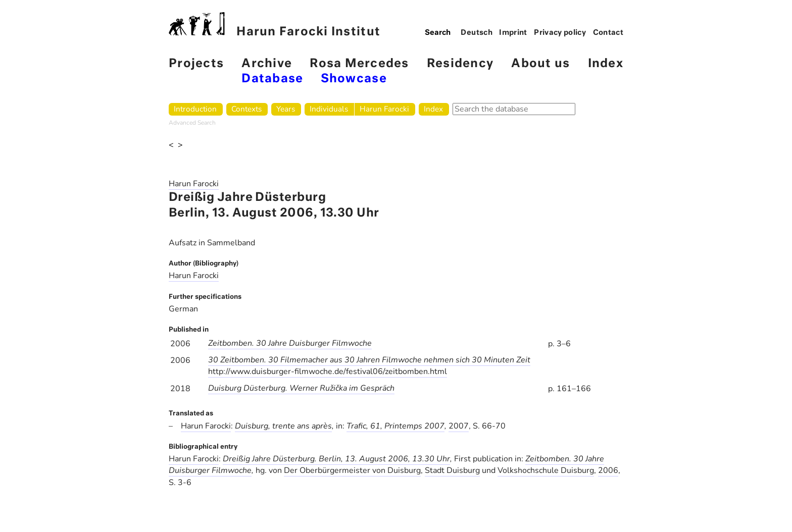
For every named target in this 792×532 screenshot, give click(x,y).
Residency (460, 64)
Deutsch (477, 33)
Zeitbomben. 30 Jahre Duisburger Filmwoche (290, 343)
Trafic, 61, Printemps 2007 (395, 426)
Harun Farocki (384, 109)
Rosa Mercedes (359, 64)
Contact (608, 33)
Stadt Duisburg (452, 470)
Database (272, 79)
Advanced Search (192, 123)
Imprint (513, 33)
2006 (608, 470)
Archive (267, 64)
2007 (459, 426)
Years (286, 109)
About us (540, 64)
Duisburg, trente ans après (283, 426)
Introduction (195, 109)
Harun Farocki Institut (275, 25)
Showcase (354, 79)
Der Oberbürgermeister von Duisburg (352, 470)
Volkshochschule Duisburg (546, 470)
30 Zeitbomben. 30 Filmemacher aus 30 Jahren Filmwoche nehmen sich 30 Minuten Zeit (369, 360)
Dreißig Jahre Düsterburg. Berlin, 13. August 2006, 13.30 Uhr (336, 459)
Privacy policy (560, 33)
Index (606, 64)
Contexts (246, 109)
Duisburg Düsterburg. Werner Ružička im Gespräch (301, 388)
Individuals (329, 109)
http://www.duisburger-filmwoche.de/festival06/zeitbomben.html (328, 371)
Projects (196, 64)
